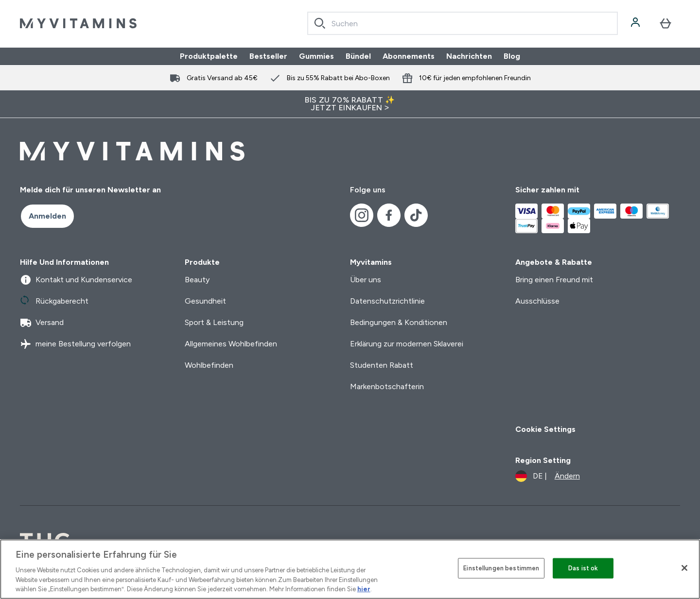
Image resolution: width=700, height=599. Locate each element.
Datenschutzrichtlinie (387, 301)
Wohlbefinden (209, 365)
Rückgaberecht (54, 301)
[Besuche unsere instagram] (362, 215)
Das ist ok (583, 568)
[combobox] (463, 23)
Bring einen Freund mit (554, 280)
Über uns (366, 280)
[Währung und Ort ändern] (548, 476)
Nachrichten (469, 56)
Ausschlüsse (537, 301)
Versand (42, 323)
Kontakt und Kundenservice (76, 280)
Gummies (316, 56)
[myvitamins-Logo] (78, 23)
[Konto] (636, 23)
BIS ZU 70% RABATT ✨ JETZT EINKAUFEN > (350, 104)
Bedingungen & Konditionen (399, 322)
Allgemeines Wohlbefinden (231, 344)
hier (364, 589)
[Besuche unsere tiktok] (416, 215)
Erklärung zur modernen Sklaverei (407, 344)
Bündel (358, 56)
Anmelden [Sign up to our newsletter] (47, 216)
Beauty (197, 280)
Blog (512, 56)
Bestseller (268, 56)
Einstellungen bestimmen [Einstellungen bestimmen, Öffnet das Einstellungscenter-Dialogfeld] (501, 568)
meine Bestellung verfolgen (75, 344)
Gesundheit (205, 301)
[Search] (320, 23)
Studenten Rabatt (382, 365)
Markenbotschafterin (387, 386)
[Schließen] (684, 568)
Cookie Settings (545, 429)
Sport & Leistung (214, 322)
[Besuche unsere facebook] (389, 215)
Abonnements (409, 56)
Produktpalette (209, 56)
